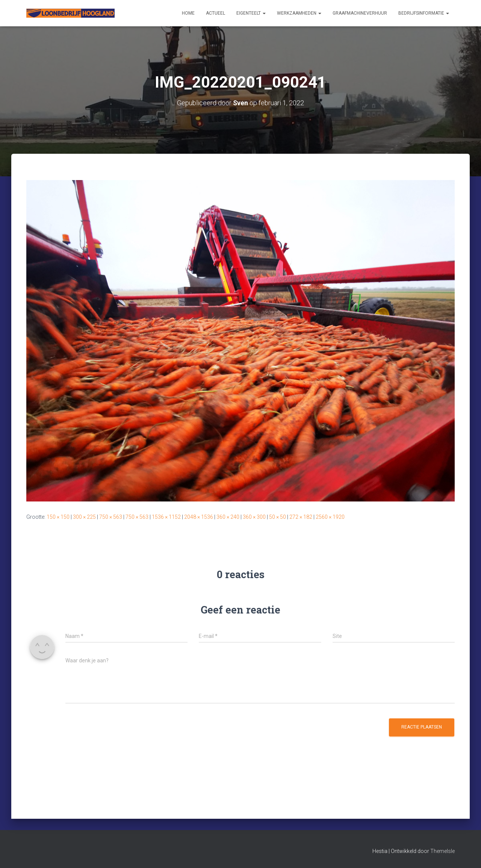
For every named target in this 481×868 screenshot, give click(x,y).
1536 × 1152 (166, 517)
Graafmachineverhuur (360, 13)
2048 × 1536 (199, 517)
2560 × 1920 (330, 517)
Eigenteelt (251, 13)
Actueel (216, 13)
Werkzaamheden (299, 13)
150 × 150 (58, 517)
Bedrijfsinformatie (424, 13)
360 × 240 (228, 517)
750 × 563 (111, 517)
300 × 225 (84, 517)
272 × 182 (301, 517)
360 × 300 (254, 517)
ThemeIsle (442, 851)
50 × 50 (278, 517)
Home (188, 13)
